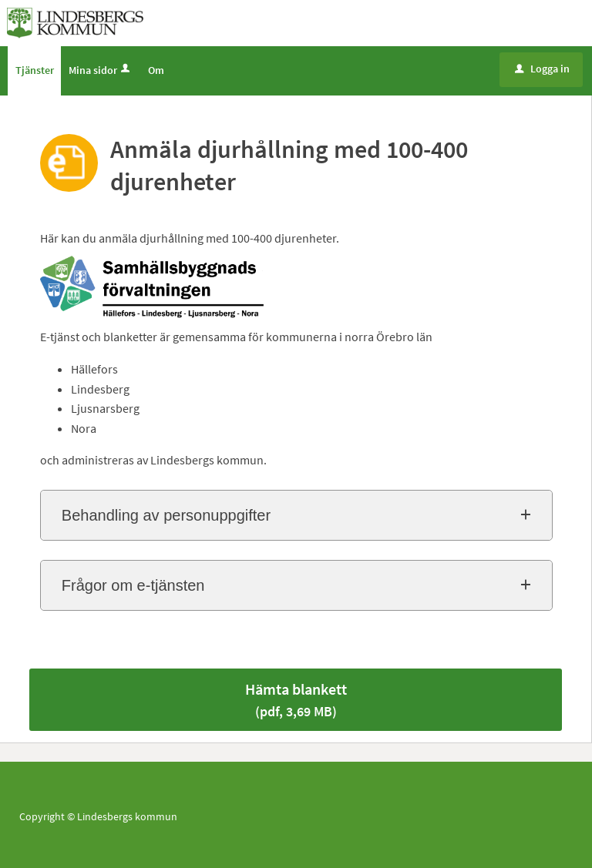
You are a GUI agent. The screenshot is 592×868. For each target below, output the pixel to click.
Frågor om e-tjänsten (133, 585)
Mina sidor (101, 70)
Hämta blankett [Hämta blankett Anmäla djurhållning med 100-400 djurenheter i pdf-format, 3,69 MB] (296, 700)
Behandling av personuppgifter (166, 515)
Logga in (542, 69)
